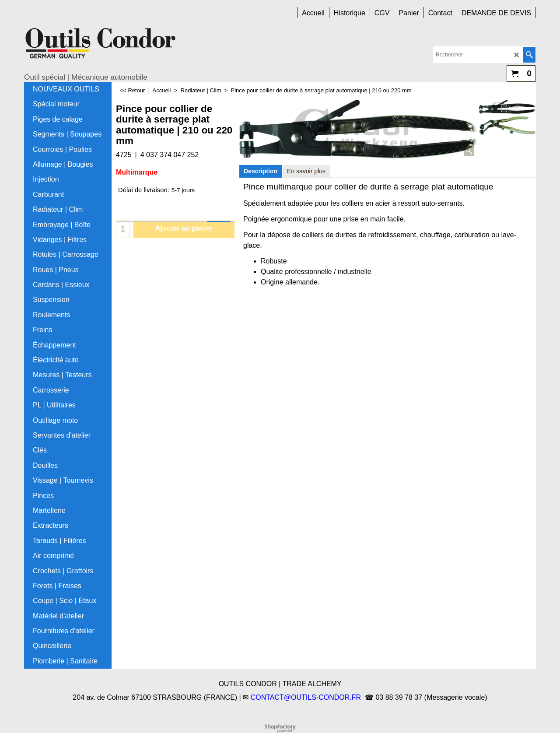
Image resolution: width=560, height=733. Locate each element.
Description (261, 171)
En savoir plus (306, 171)
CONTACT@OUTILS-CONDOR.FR (306, 697)
